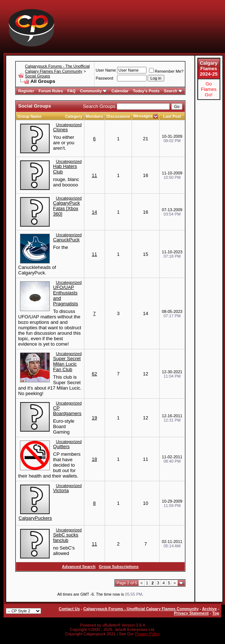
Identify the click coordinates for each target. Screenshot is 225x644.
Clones (60, 130)
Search (173, 91)
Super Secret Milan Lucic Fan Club (67, 364)
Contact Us (69, 609)
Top (216, 613)
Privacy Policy (147, 634)
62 (94, 374)
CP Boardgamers (67, 411)
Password (104, 78)
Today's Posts (146, 91)
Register (26, 91)
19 (94, 418)
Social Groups (38, 76)
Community (94, 91)
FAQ (71, 91)
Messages (143, 116)
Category (74, 116)
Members (95, 116)
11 (94, 175)
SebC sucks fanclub (66, 538)
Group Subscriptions (119, 567)
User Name (106, 70)
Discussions (118, 116)
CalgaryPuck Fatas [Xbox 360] (67, 208)
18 (94, 459)
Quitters (61, 446)
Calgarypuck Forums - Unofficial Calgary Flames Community (141, 609)
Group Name (29, 116)
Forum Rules (51, 91)
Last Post (172, 116)
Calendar (120, 91)
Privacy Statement (191, 613)
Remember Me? (166, 71)
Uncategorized (69, 125)
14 (94, 212)
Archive (209, 609)
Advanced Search (79, 567)
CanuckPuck (66, 240)
